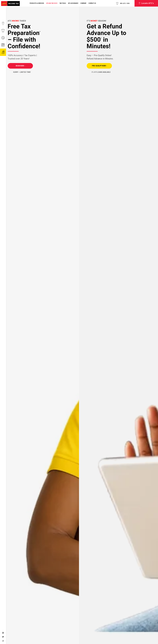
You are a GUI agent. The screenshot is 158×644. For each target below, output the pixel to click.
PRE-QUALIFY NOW (99, 66)
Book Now (20, 66)
